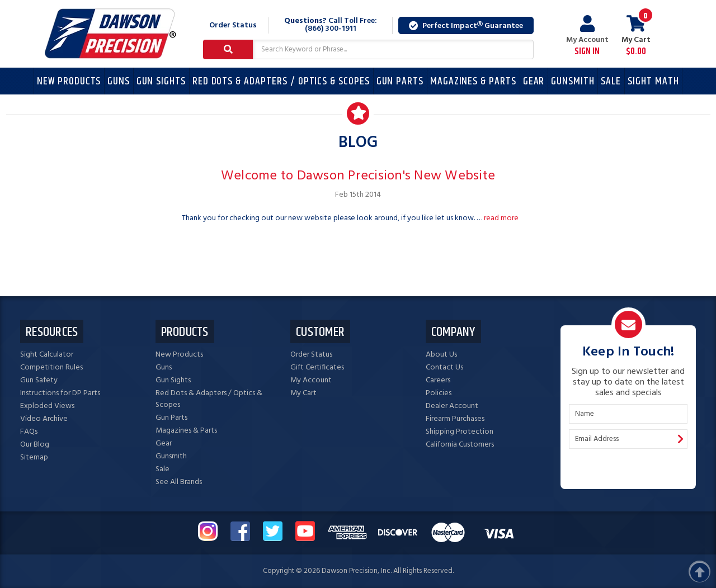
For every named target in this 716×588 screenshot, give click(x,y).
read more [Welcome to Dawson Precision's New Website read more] (501, 218)
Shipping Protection (460, 432)
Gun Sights (161, 81)
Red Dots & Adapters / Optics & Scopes (281, 81)
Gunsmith (573, 81)
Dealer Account (452, 406)
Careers (438, 380)
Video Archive (44, 419)
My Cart (303, 393)
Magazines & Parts (473, 81)
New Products (69, 81)
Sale (611, 81)
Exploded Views (47, 406)
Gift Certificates (317, 367)
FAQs (29, 432)
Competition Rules (51, 367)
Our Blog (35, 445)
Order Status (233, 25)
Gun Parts (400, 81)
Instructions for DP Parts (60, 393)
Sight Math (653, 81)
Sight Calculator (47, 355)
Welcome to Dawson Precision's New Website (358, 176)
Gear (534, 81)
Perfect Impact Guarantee (466, 26)
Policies (439, 393)
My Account (587, 36)
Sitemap (34, 457)
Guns (119, 81)
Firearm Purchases (455, 419)
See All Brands (179, 482)
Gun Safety (39, 380)
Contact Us (444, 367)
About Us (441, 355)
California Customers (460, 445)
